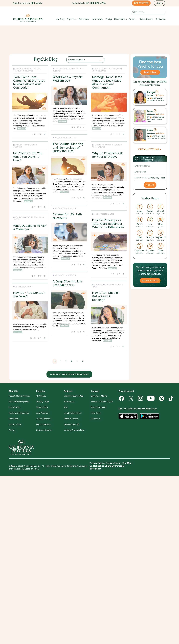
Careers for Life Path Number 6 (29, 284)
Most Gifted (13, 419)
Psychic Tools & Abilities (25, 69)
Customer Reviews (44, 430)
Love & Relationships (68, 136)
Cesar (150, 130)
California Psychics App (73, 396)
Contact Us (160, 19)
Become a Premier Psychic (102, 402)
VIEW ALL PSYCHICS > (149, 149)
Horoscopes (120, 19)
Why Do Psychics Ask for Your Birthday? (73, 222)
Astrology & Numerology (27, 141)
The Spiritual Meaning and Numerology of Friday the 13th (30, 151)
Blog (66, 407)
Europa (151, 92)
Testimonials (84, 19)
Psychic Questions (23, 342)
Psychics (71, 19)
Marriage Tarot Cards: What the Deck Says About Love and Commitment (73, 149)
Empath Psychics (43, 419)
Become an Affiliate (99, 396)
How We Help (14, 407)
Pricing (109, 19)
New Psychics (42, 407)
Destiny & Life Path (71, 424)
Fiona (150, 111)
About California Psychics (19, 396)
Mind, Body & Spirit (23, 210)
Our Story (60, 19)
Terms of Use (113, 463)
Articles (132, 19)
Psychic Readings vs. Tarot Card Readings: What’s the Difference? (74, 290)
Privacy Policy (97, 463)
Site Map (127, 463)
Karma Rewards (146, 19)
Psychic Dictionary (99, 407)
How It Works (98, 19)
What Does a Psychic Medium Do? (72, 79)
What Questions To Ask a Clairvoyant (30, 352)
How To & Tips (15, 424)
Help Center (96, 413)
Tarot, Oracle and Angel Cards (27, 70)
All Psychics (41, 396)
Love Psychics (42, 413)
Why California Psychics (19, 402)
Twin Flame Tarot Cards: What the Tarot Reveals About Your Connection (29, 82)
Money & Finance (71, 419)
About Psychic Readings (19, 413)
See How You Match (150, 281)
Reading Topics (43, 402)
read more (22, 128)
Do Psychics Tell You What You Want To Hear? (28, 222)
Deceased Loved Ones (68, 69)
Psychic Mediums (43, 424)
